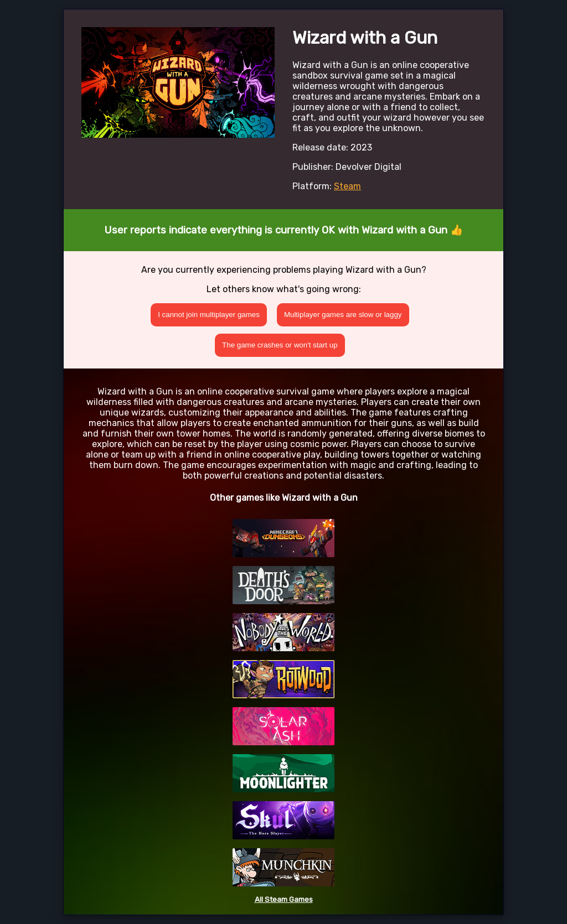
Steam (347, 186)
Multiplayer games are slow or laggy (343, 315)
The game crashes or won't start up (280, 345)
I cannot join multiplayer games (209, 315)
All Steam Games (284, 899)
